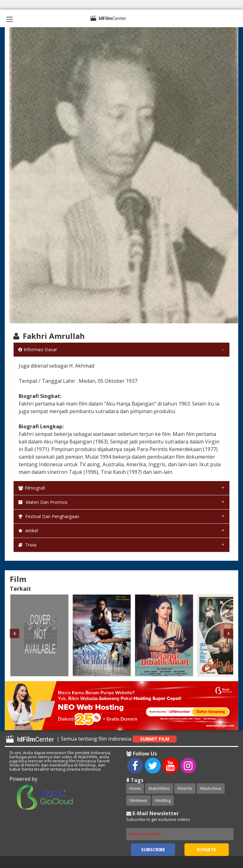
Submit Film (155, 739)
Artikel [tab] (28, 531)
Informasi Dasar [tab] (38, 349)
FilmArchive (211, 788)
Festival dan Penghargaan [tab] (49, 516)
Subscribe (153, 850)
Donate (206, 850)
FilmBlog (163, 800)
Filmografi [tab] (32, 488)
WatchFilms (159, 788)
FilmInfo (185, 788)
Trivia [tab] (27, 545)
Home (135, 788)
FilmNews (138, 800)
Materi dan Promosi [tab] (43, 502)
